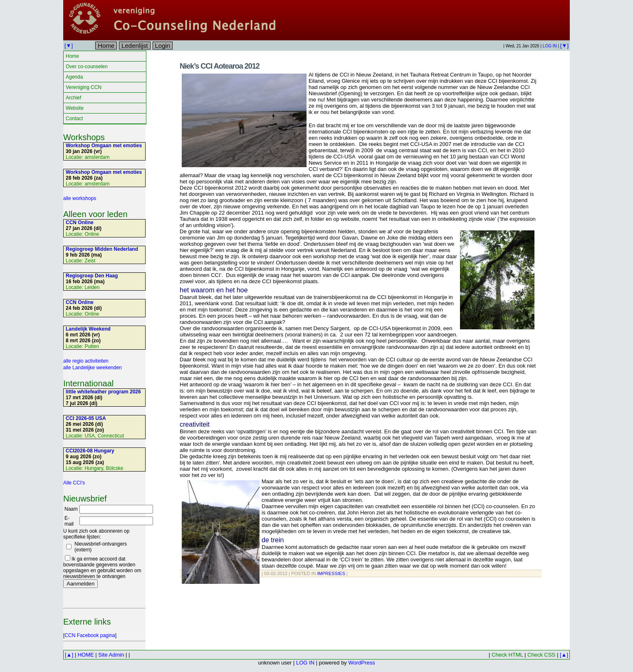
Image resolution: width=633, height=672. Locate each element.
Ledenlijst (135, 46)
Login (163, 46)
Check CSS (541, 655)
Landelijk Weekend (88, 329)
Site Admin (111, 655)
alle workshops (80, 198)
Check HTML (507, 655)
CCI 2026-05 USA (86, 418)
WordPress (361, 663)
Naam (71, 509)
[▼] (69, 46)
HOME (86, 655)
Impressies (331, 573)
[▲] (69, 655)
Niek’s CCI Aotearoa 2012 (220, 66)
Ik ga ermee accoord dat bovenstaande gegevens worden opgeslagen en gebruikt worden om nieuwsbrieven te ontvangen (102, 568)
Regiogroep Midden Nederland (102, 249)
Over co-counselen (87, 67)
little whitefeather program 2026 (103, 392)
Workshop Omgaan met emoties (104, 146)
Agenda (74, 77)
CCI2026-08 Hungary (90, 451)
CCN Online (80, 222)
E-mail (69, 521)
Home (106, 46)
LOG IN (550, 46)
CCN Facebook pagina (90, 635)
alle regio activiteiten (86, 361)
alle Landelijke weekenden (93, 368)
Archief (73, 98)
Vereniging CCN (84, 87)
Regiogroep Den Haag (92, 276)
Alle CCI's (74, 483)
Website (75, 108)
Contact (74, 119)
